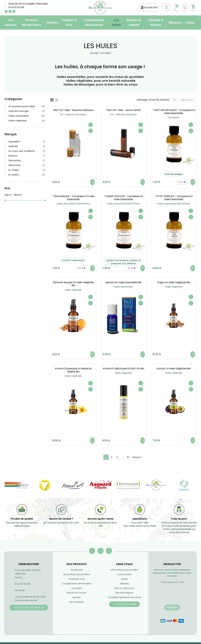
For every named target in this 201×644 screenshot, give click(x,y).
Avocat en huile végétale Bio (174, 369)
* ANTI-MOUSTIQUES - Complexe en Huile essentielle (174, 112)
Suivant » (137, 457)
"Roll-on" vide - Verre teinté (123, 110)
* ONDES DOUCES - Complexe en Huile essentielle (124, 198)
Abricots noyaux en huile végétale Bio (73, 284)
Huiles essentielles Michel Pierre (73, 204)
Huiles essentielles (124, 287)
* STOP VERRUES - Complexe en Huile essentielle (174, 198)
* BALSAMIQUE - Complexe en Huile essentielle (73, 198)
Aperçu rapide (91, 131)
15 (128, 457)
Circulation (174, 118)
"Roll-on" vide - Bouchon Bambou (73, 110)
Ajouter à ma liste (91, 125)
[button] (29, 608)
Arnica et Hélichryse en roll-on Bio (124, 369)
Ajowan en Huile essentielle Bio (124, 282)
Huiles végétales (73, 290)
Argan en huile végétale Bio (174, 282)
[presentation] (172, 597)
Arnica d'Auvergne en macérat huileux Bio (73, 370)
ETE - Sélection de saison (73, 114)
